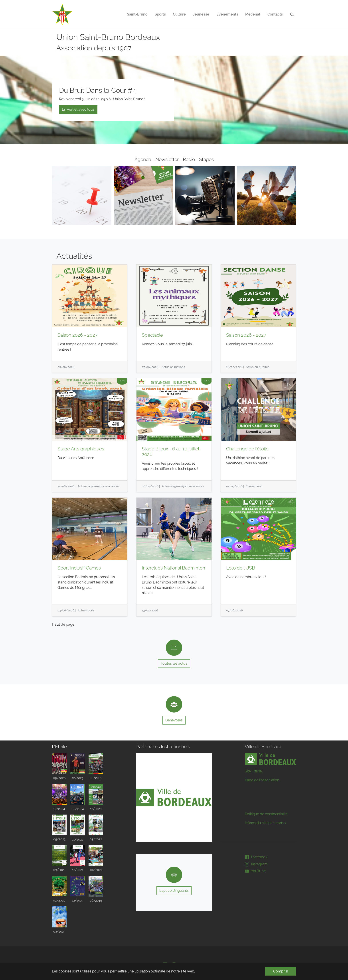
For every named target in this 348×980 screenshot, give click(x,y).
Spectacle (152, 335)
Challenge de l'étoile (247, 449)
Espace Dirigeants (174, 891)
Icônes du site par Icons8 (265, 823)
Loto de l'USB (241, 568)
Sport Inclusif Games (79, 568)
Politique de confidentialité (266, 814)
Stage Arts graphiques (81, 449)
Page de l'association (262, 780)
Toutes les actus (174, 663)
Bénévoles (174, 720)
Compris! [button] (281, 971)
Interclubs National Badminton (173, 568)
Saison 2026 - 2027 (77, 335)
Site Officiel (254, 771)
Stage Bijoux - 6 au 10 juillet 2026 (171, 452)
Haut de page (63, 624)
